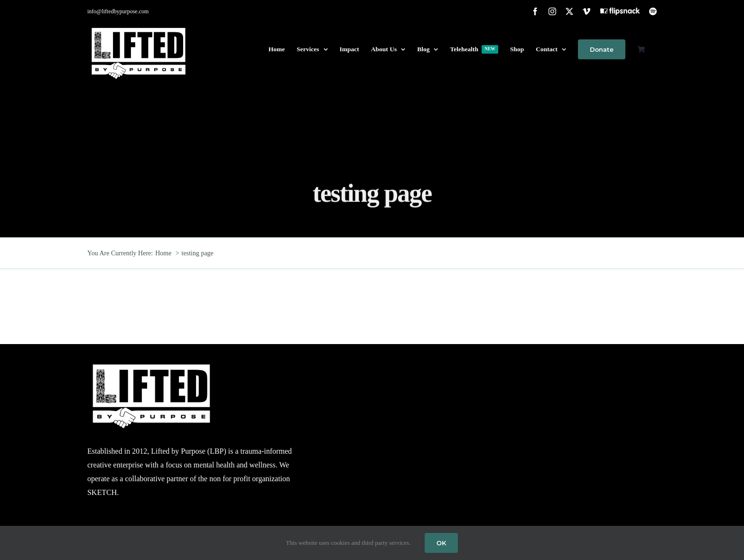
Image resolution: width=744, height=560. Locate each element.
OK (441, 543)
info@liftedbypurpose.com (118, 11)
